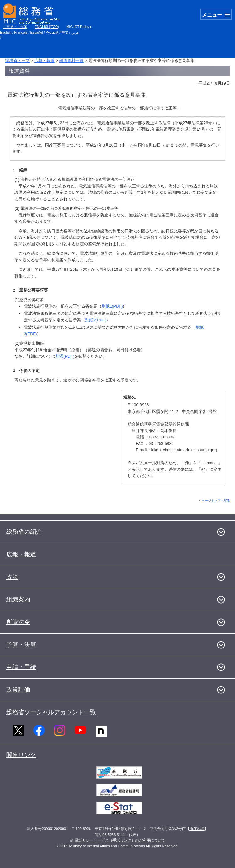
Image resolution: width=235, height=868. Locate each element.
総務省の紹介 (24, 532)
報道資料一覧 (71, 61)
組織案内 (18, 599)
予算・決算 (21, 645)
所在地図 (197, 829)
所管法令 (18, 622)
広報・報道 (44, 61)
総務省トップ (17, 61)
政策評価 (18, 690)
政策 (12, 577)
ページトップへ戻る (216, 501)
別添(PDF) (65, 356)
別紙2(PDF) (96, 320)
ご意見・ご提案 (15, 27)
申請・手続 (21, 667)
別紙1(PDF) (112, 306)
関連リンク (21, 755)
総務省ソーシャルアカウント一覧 (51, 712)
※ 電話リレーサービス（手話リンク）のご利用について (117, 840)
